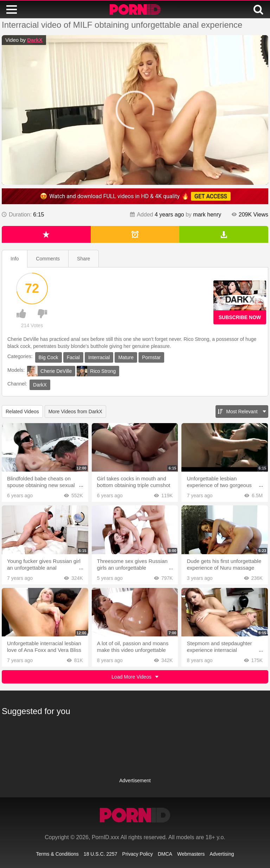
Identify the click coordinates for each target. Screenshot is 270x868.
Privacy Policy (138, 854)
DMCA (165, 854)
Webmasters (191, 854)
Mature (126, 357)
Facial (73, 357)
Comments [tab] (48, 259)
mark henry (207, 215)
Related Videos (22, 412)
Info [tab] (15, 259)
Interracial (99, 357)
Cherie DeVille (49, 371)
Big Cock (49, 357)
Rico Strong (96, 371)
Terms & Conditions (57, 854)
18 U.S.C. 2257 (101, 854)
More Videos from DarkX (75, 412)
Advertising (222, 854)
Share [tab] (83, 259)
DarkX (35, 40)
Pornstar (151, 357)
